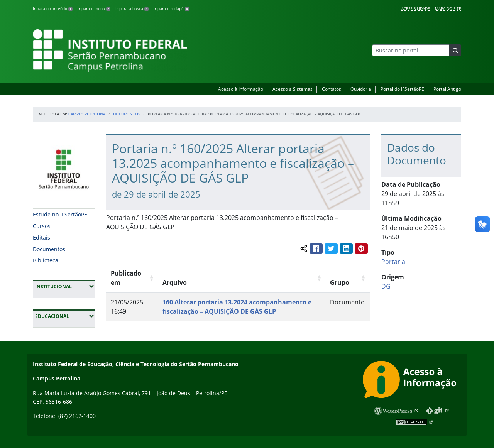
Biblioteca (46, 260)
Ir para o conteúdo (53, 8)
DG (386, 286)
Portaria (393, 262)
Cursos (42, 226)
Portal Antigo (447, 89)
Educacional (65, 316)
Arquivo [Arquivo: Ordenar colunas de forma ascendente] (175, 282)
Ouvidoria (361, 89)
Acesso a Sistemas (293, 89)
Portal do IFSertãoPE (402, 89)
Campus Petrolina (87, 114)
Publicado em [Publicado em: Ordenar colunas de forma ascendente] (126, 278)
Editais (41, 238)
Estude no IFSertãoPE (60, 214)
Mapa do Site (448, 8)
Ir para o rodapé (171, 8)
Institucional (65, 286)
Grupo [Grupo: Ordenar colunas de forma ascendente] (340, 282)
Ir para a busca (132, 8)
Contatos (332, 89)
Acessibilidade (416, 8)
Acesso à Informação (241, 89)
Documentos (127, 114)
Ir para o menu (94, 8)
